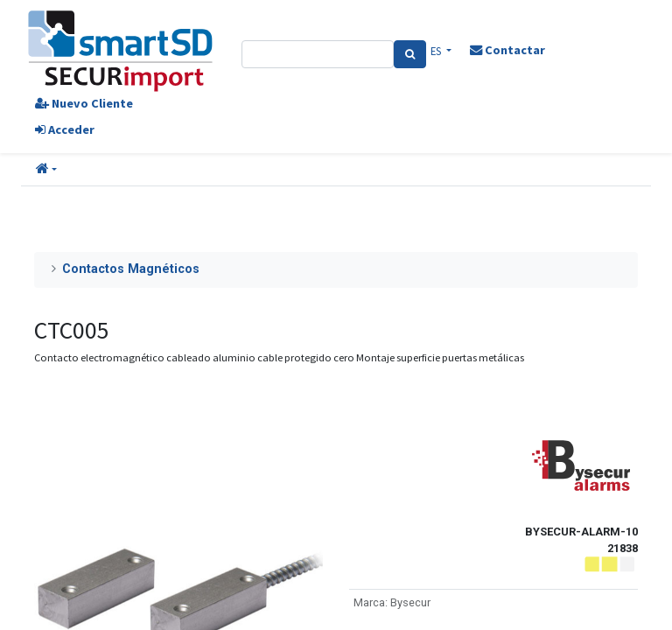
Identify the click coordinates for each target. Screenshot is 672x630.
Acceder (65, 129)
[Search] (410, 54)
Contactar (507, 50)
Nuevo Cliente (84, 103)
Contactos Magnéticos (131, 269)
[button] (46, 170)
